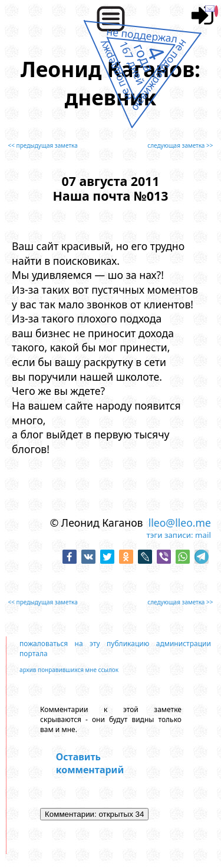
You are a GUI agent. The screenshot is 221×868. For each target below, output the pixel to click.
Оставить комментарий (90, 763)
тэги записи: (170, 535)
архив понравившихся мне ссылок (69, 670)
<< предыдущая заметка (43, 145)
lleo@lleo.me (180, 523)
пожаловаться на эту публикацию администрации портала (115, 648)
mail (203, 535)
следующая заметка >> (180, 145)
